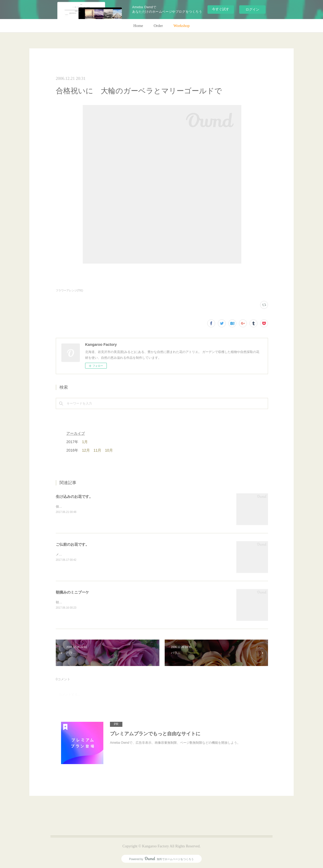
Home (138, 26)
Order (158, 26)
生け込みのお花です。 (74, 497)
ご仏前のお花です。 (72, 544)
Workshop (181, 26)
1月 (85, 442)
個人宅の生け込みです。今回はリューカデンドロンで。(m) (98, 507)
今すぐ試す (221, 9)
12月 (86, 450)
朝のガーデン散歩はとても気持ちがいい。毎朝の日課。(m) (98, 602)
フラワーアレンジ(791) (69, 290)
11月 (98, 450)
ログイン (252, 9)
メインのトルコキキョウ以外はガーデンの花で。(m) (93, 554)
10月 (109, 450)
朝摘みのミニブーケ (72, 592)
